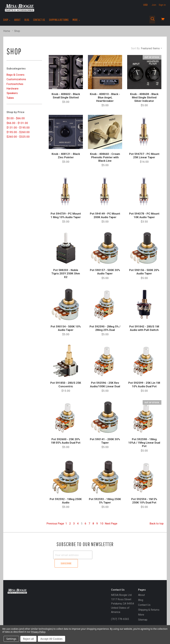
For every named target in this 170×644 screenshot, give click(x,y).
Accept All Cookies (51, 639)
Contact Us (39, 20)
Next (111, 523)
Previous (55, 523)
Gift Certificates (15, 622)
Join (154, 5)
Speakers (12, 93)
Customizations (16, 79)
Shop (7, 20)
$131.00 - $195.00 (18, 128)
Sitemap (143, 611)
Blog (27, 20)
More (76, 20)
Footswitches (15, 84)
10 (102, 523)
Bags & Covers (15, 75)
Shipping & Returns (59, 20)
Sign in (162, 5)
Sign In (53, 622)
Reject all (28, 639)
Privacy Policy (38, 632)
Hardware (12, 88)
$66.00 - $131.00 (17, 123)
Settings (11, 639)
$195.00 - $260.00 (18, 132)
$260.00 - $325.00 (18, 137)
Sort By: (136, 48)
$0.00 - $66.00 (16, 118)
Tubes (10, 98)
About (18, 20)
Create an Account (37, 622)
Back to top (157, 523)
